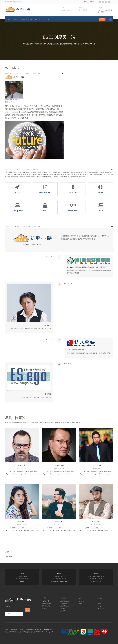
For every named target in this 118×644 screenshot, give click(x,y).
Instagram (100, 606)
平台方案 (15, 19)
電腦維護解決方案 (65, 603)
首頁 (9, 19)
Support (101, 193)
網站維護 (30, 19)
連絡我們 (81, 601)
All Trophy (73, 193)
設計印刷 (38, 19)
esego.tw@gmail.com (66, 10)
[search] (110, 19)
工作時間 (100, 8)
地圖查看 (22, 582)
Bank (45, 211)
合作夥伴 (9, 556)
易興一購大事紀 (46, 606)
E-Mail (62, 8)
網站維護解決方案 (65, 606)
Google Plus (101, 608)
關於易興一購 (45, 601)
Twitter (99, 603)
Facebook (100, 601)
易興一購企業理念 (47, 603)
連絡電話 (81, 8)
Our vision (17, 193)
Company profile (45, 193)
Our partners (73, 211)
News (101, 211)
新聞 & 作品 (46, 19)
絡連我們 (102, 19)
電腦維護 (23, 19)
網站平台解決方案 (65, 601)
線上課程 (63, 608)
